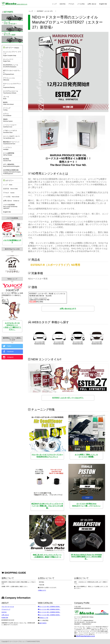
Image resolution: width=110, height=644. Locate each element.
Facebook (8, 352)
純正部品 (7, 160)
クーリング (7, 109)
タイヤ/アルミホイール (11, 92)
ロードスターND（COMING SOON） (49, 615)
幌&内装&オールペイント (11, 143)
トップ (54, 4)
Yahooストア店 (44, 618)
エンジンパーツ (8, 60)
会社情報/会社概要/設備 (12, 172)
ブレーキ (6, 98)
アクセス (71, 4)
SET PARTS (43, 623)
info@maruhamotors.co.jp (85, 636)
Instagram (8, 357)
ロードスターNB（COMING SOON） (49, 609)
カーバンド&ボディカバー (12, 137)
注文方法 (63, 4)
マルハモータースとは (8, 607)
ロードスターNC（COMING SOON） (49, 612)
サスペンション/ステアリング (12, 85)
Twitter (7, 346)
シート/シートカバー (10, 126)
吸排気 (8, 103)
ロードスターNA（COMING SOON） (49, 607)
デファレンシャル (9, 79)
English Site (103, 4)
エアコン (7, 115)
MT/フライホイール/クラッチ (12, 72)
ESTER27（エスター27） (45, 11)
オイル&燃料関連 (9, 154)
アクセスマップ (6, 609)
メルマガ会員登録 (10, 206)
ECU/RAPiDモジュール (11, 66)
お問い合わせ (92, 4)
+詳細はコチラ (42, 590)
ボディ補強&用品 (11, 165)
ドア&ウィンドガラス (10, 131)
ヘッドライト (8, 148)
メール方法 (81, 4)
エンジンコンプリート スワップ (12, 54)
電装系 (8, 120)
